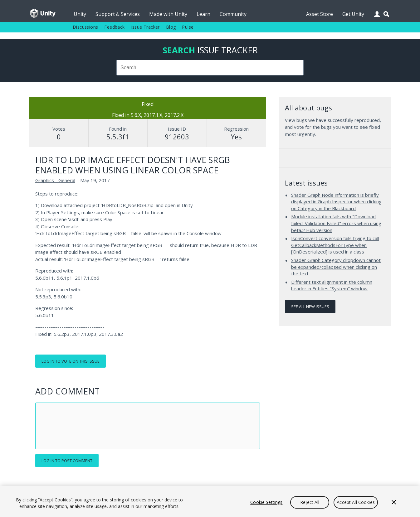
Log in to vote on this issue (71, 361)
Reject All (310, 502)
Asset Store (320, 14)
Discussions (85, 27)
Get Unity (353, 14)
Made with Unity (168, 14)
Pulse (188, 27)
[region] (210, 501)
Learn (203, 14)
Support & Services (118, 14)
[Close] (394, 502)
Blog (171, 27)
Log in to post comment (67, 461)
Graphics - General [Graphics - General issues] (55, 180)
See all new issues (310, 307)
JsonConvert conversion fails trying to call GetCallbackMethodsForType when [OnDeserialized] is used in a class (335, 245)
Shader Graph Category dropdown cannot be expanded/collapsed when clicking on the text (336, 267)
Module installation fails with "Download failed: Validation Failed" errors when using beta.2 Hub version (336, 223)
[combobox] (210, 68)
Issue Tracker (145, 27)
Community (233, 14)
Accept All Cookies (356, 502)
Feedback (114, 27)
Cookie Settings (266, 502)
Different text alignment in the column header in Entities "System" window (332, 285)
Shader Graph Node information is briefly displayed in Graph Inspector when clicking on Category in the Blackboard (336, 202)
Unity (80, 14)
